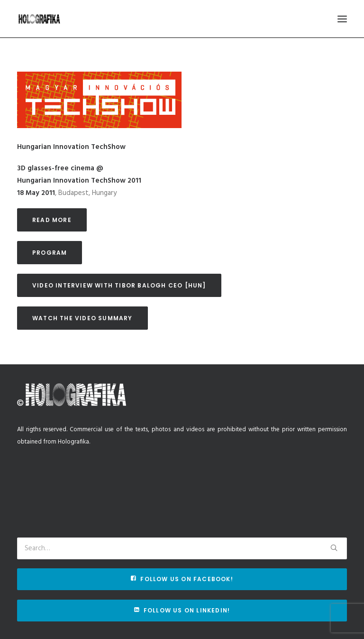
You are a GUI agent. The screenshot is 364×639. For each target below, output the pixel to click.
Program (50, 253)
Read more (52, 220)
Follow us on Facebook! (182, 579)
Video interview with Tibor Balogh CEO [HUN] (119, 285)
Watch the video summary (82, 318)
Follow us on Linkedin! (182, 610)
